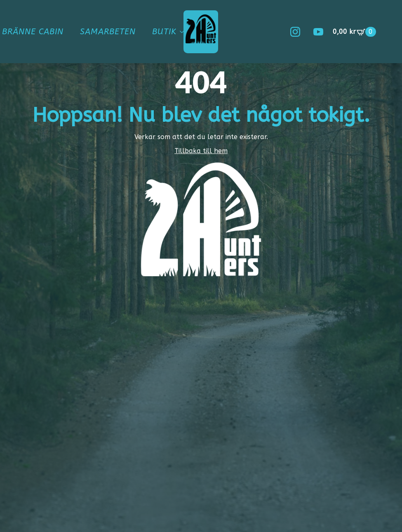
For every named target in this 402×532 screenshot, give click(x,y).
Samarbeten (108, 32)
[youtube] (318, 32)
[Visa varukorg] (354, 32)
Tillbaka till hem (201, 151)
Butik (164, 32)
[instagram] (295, 32)
